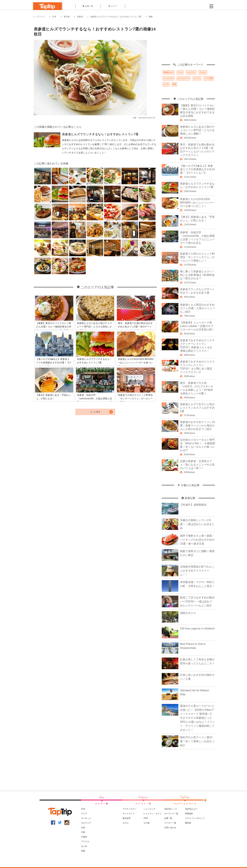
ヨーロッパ (86, 818)
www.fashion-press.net (147, 118)
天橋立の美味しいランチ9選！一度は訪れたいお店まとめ (197, 524)
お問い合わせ (170, 828)
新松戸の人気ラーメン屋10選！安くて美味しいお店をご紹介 (197, 741)
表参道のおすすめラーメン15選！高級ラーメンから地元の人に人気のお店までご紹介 (197, 426)
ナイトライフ (129, 814)
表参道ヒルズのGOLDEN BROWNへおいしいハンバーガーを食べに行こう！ (197, 203)
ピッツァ (197, 78)
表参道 (80, 17)
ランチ (180, 72)
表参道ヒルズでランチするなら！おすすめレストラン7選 (116, 17)
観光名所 (127, 818)
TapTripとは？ (191, 809)
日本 (54, 17)
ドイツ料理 (209, 78)
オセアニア (86, 823)
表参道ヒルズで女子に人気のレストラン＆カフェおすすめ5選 (197, 408)
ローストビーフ (184, 78)
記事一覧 (88, 6)
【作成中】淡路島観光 (193, 505)
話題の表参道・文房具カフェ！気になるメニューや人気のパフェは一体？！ (197, 465)
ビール (166, 84)
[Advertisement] (188, 42)
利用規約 (189, 814)
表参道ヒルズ (169, 72)
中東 (83, 832)
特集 (83, 851)
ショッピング (149, 809)
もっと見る (95, 412)
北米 (83, 828)
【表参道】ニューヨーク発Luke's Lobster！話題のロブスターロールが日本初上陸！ (197, 326)
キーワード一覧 (171, 814)
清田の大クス (188, 613)
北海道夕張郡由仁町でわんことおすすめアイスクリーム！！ (197, 571)
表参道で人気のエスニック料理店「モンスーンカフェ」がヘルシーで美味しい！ (197, 257)
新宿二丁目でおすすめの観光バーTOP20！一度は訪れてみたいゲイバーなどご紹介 (197, 602)
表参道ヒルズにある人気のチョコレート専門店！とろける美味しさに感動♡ (197, 130)
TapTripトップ (171, 809)
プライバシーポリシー (195, 818)
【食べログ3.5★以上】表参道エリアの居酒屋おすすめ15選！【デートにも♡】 (197, 169)
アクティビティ (130, 809)
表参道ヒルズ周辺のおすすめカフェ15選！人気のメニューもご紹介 (197, 308)
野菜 (174, 84)
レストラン (191, 72)
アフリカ (85, 842)
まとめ (84, 846)
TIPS (146, 818)
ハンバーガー (169, 78)
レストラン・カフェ (152, 814)
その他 (146, 823)
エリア (113, 6)
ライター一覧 (170, 823)
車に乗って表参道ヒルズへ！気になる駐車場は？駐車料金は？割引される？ (197, 275)
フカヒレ (203, 72)
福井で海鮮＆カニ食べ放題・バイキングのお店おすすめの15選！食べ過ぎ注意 (197, 540)
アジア (84, 814)
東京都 (67, 17)
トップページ (39, 17)
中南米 (84, 837)
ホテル (126, 823)
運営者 (188, 823)
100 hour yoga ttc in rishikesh (197, 628)
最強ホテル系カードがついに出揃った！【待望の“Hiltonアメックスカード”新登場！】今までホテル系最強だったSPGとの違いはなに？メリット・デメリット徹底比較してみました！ (197, 718)
